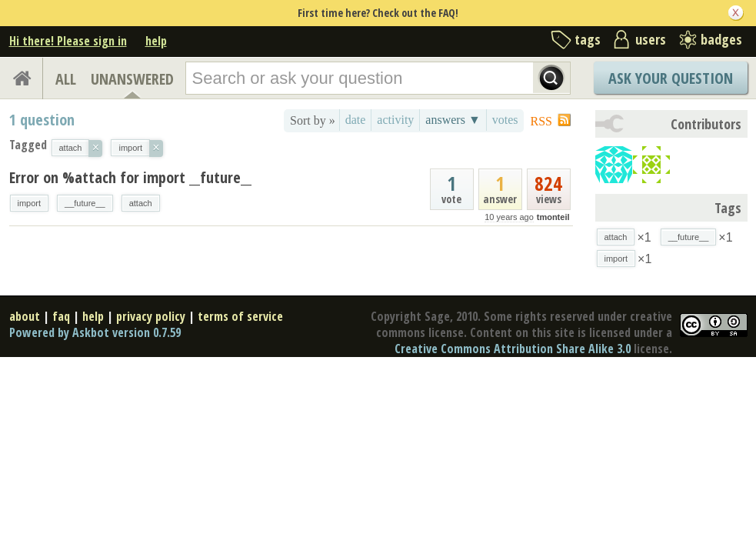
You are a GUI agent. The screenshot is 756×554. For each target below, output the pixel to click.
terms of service (240, 316)
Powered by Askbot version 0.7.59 (95, 332)
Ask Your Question (671, 78)
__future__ (85, 203)
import (30, 203)
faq (61, 316)
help (156, 41)
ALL (66, 79)
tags (588, 39)
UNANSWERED (132, 79)
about (25, 316)
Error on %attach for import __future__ (130, 177)
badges (721, 39)
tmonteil (553, 217)
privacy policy (151, 316)
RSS (541, 121)
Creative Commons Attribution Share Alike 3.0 (513, 349)
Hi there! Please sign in (68, 41)
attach (141, 203)
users (651, 39)
